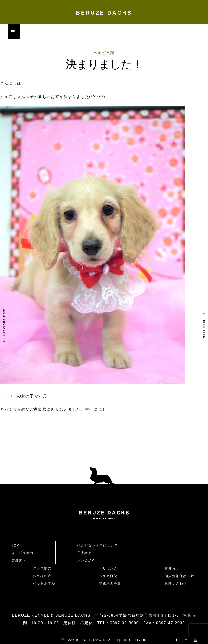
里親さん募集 (110, 583)
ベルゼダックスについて (97, 545)
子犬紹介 (85, 553)
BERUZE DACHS (104, 13)
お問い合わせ (178, 583)
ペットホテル (44, 583)
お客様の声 (42, 576)
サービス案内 (22, 553)
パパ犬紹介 (86, 561)
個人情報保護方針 (179, 576)
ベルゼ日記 (104, 53)
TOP (15, 545)
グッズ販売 (42, 568)
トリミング (108, 568)
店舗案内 (19, 561)
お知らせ (172, 568)
